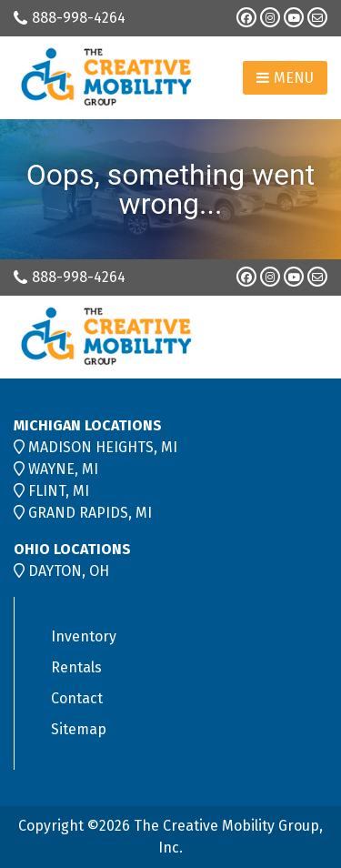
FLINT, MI (59, 491)
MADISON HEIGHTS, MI (103, 447)
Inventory (84, 636)
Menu (285, 78)
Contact (77, 698)
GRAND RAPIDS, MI (90, 513)
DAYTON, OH (69, 571)
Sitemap (79, 729)
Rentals (76, 667)
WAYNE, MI (63, 469)
